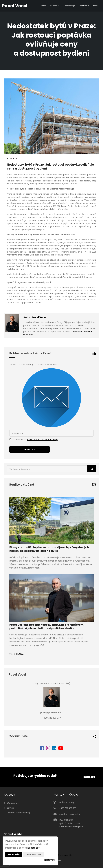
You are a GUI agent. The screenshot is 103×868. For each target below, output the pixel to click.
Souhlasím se (20, 440)
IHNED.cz (20, 654)
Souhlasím (14, 855)
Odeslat (30, 449)
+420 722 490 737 (68, 808)
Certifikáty (84, 6)
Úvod (44, 6)
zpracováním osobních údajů (42, 440)
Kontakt (89, 777)
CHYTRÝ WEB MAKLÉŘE (62, 855)
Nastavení (50, 860)
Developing (70, 6)
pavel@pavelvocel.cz (70, 814)
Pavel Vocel (39, 317)
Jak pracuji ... (55, 6)
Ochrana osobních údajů (19, 813)
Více (95, 6)
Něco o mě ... (13, 803)
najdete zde (34, 848)
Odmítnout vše (34, 854)
